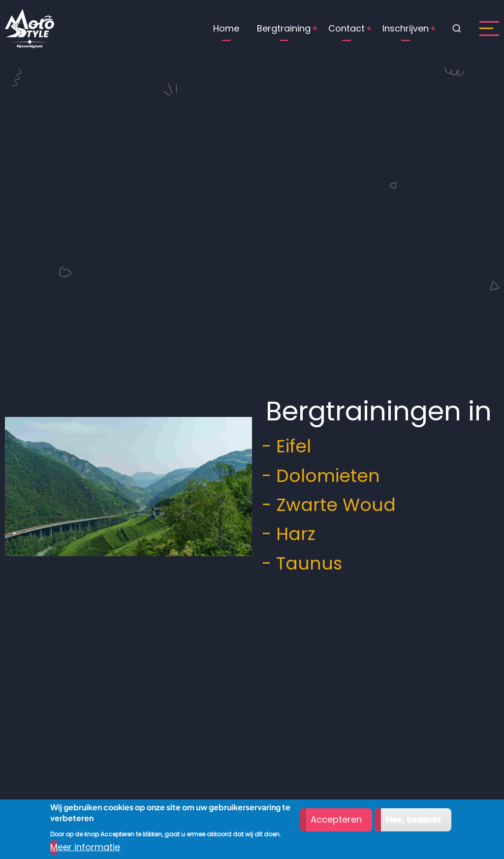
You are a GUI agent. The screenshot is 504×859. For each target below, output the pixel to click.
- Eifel (282, 446)
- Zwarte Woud (324, 505)
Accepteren (336, 819)
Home (226, 28)
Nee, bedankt (413, 820)
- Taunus (297, 563)
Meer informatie (85, 847)
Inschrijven (406, 28)
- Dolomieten (316, 476)
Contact (346, 28)
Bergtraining (284, 28)
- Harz (283, 534)
